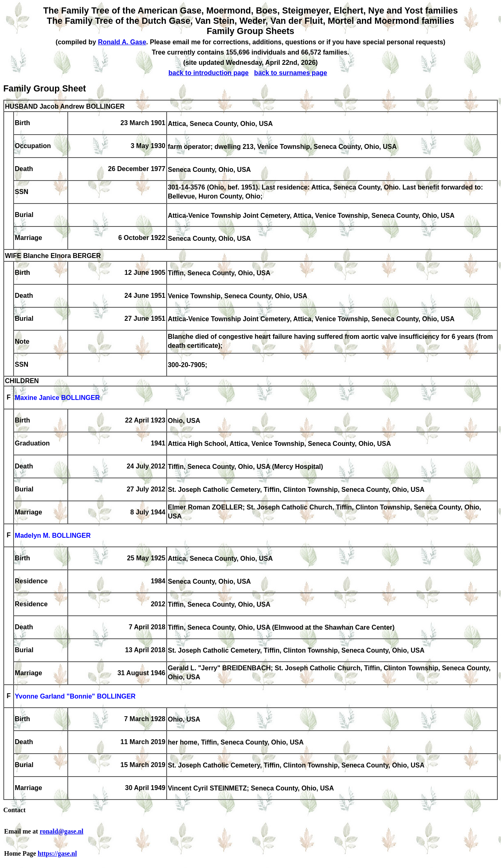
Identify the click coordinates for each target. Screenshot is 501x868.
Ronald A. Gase (122, 42)
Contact (14, 810)
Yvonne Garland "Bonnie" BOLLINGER (75, 697)
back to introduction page (208, 73)
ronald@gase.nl (62, 831)
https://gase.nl (57, 853)
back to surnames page (291, 73)
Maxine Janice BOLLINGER (57, 398)
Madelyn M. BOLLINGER (53, 536)
